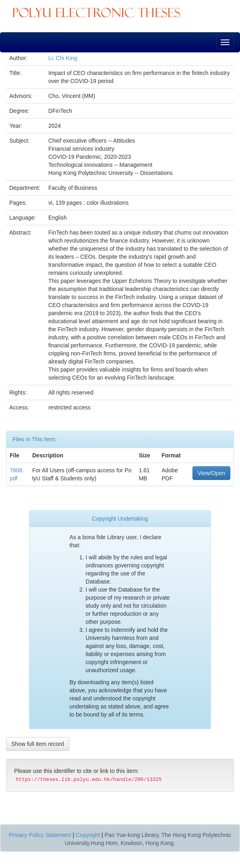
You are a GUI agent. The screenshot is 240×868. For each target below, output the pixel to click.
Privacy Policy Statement (40, 835)
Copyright (88, 835)
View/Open (211, 473)
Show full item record (38, 744)
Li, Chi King (63, 58)
